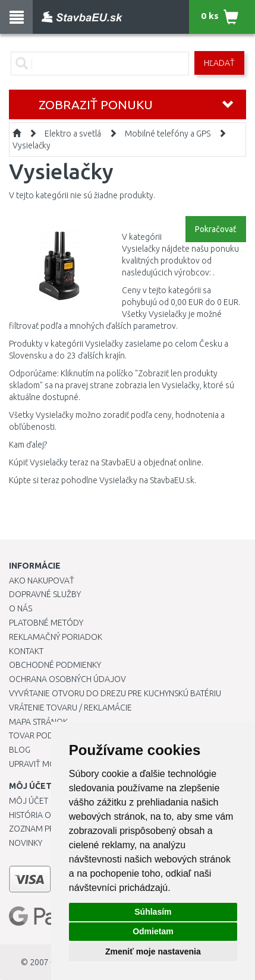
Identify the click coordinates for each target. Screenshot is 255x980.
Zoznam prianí (39, 829)
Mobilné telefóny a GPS (168, 134)
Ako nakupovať (42, 581)
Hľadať (219, 63)
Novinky (26, 843)
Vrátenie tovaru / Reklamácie (70, 708)
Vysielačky (32, 145)
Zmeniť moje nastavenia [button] (153, 952)
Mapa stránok (38, 722)
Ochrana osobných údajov (67, 679)
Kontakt (26, 651)
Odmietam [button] (153, 931)
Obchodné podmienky (55, 665)
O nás (21, 608)
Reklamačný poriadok (56, 637)
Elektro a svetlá (73, 134)
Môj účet (29, 801)
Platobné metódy (46, 623)
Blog (20, 750)
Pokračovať (216, 229)
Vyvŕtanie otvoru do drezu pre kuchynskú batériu (115, 693)
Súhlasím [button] (153, 912)
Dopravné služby (45, 594)
